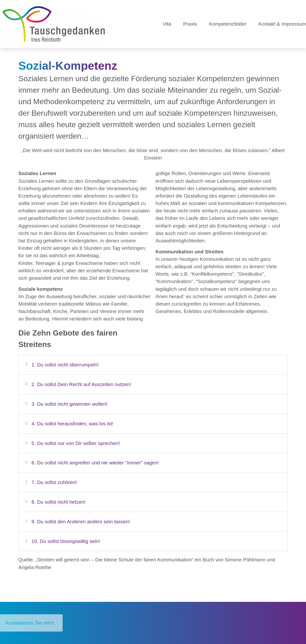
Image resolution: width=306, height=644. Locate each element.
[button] (153, 365)
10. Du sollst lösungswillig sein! (66, 541)
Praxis (190, 24)
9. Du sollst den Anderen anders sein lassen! (81, 521)
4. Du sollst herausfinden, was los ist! (72, 424)
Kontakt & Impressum (282, 24)
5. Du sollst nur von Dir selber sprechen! (76, 443)
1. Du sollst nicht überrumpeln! (65, 365)
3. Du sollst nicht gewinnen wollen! (70, 404)
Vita (167, 24)
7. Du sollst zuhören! (54, 482)
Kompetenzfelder (228, 24)
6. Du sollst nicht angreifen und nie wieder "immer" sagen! (95, 463)
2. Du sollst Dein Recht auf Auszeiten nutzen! (81, 384)
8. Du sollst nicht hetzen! (59, 502)
